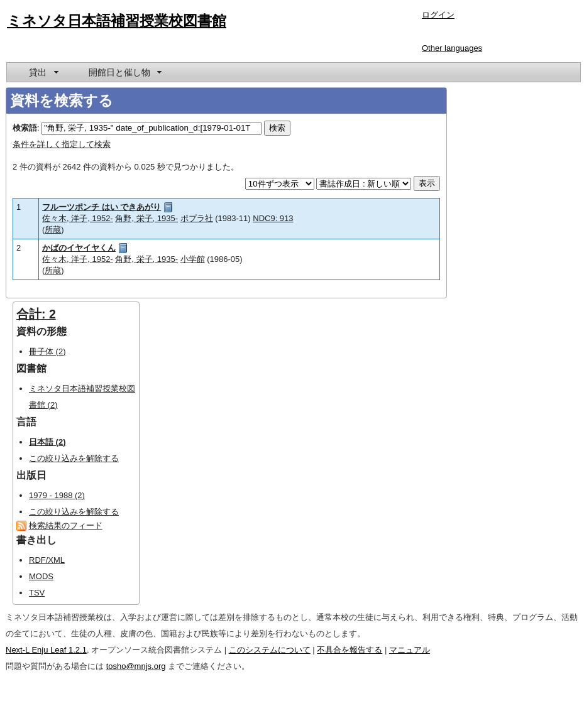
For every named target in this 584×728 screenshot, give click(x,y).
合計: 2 (36, 314)
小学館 (193, 259)
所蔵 (53, 230)
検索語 (25, 128)
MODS (41, 576)
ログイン (438, 15)
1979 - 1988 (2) (57, 495)
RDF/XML (47, 560)
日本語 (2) (47, 442)
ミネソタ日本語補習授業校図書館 (117, 21)
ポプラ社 (197, 218)
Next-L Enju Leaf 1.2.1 (46, 650)
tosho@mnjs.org (136, 666)
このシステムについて (270, 650)
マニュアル (410, 650)
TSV (37, 593)
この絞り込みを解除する (74, 458)
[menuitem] (43, 72)
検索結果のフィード (66, 525)
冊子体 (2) (47, 351)
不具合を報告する (350, 650)
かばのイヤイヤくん (79, 248)
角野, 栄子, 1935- (146, 218)
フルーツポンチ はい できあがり (102, 207)
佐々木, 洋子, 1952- (78, 218)
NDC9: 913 (273, 218)
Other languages (452, 48)
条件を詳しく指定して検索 (62, 144)
